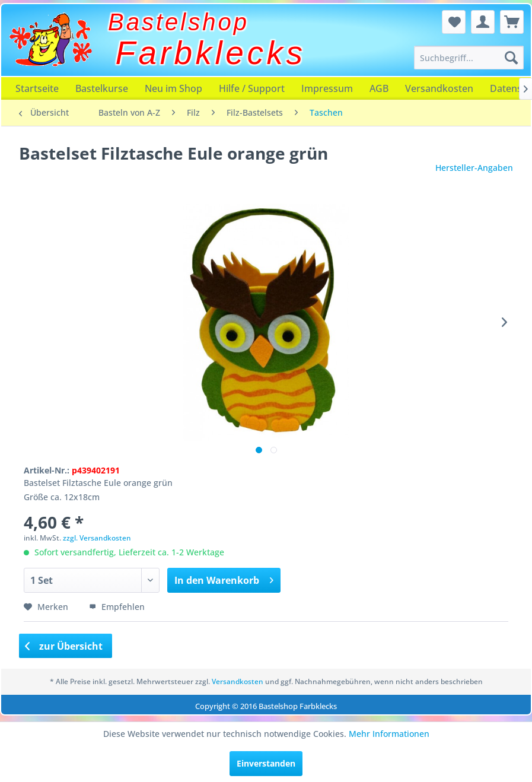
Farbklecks (211, 53)
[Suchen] (511, 58)
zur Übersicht (64, 646)
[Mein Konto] (483, 22)
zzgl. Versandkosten (97, 538)
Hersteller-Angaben (474, 168)
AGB (379, 88)
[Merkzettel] (454, 22)
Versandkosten (439, 88)
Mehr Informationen (389, 734)
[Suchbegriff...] (469, 58)
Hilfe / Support (252, 88)
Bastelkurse (102, 88)
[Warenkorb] (512, 22)
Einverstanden (266, 763)
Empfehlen (117, 607)
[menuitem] (469, 58)
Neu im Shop (173, 88)
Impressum (327, 88)
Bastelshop (179, 22)
